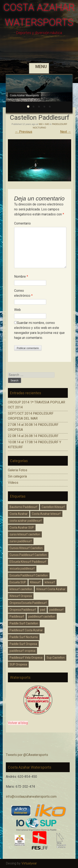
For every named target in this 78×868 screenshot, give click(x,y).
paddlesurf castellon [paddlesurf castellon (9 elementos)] (42, 617)
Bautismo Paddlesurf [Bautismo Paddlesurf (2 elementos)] (24, 507)
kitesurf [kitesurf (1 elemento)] (50, 582)
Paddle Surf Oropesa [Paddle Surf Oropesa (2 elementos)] (23, 644)
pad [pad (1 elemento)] (43, 610)
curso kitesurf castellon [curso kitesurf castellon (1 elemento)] (25, 534)
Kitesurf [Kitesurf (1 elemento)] (35, 582)
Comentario (22, 223)
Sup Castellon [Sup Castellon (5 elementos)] (56, 658)
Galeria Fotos (18, 470)
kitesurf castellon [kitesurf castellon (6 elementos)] (21, 589)
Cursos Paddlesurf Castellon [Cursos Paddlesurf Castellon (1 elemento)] (28, 555)
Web (17, 310)
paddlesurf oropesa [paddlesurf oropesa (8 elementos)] (22, 651)
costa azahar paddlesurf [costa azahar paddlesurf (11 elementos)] (26, 521)
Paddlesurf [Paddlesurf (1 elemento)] (17, 617)
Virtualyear (29, 863)
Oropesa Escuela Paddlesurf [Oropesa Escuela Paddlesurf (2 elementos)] (28, 603)
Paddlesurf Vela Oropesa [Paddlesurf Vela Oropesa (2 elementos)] (26, 658)
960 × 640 (44, 124)
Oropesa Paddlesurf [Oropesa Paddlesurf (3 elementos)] (23, 610)
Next (66, 132)
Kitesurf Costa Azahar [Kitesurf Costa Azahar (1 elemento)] (51, 589)
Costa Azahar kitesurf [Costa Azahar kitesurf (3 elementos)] (46, 514)
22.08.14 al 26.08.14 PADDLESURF (33, 436)
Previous (24, 132)
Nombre (21, 277)
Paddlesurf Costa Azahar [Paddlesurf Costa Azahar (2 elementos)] (26, 630)
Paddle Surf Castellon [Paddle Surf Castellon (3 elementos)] (24, 623)
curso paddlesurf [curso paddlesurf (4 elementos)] (21, 541)
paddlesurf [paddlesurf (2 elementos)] (56, 610)
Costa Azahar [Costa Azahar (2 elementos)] (19, 514)
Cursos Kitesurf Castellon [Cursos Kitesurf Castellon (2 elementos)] (26, 548)
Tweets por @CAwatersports (27, 755)
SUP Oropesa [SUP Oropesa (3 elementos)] (18, 664)
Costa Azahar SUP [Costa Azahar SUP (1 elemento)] (22, 527)
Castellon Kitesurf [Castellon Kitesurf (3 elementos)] (53, 507)
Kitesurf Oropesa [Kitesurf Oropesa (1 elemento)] (21, 596)
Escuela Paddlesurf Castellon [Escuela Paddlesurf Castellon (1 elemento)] (29, 575)
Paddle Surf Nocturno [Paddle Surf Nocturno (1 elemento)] (24, 637)
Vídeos (13, 483)
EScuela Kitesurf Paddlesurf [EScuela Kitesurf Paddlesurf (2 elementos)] (28, 562)
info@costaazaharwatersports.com (31, 797)
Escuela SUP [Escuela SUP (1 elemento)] (18, 582)
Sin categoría (17, 476)
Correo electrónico (23, 293)
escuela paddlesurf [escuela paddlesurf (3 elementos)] (22, 569)
